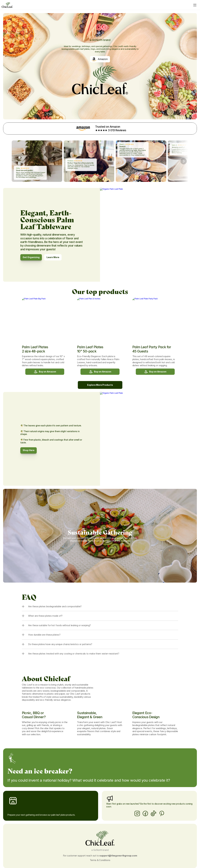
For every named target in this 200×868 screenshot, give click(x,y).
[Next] (184, 158)
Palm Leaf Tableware (64, 5)
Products (84, 5)
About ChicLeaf (101, 5)
